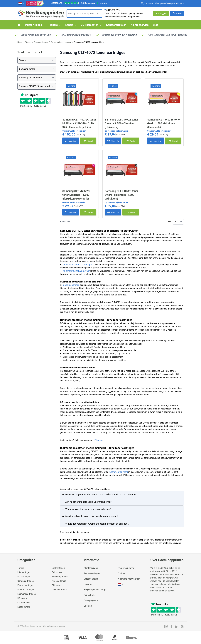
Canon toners (24, 603)
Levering (88, 584)
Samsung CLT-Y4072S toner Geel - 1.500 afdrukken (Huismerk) (164, 123)
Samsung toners (41, 42)
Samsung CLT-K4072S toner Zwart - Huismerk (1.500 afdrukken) (121, 195)
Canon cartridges (26, 581)
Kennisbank (89, 595)
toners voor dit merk (118, 472)
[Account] (161, 14)
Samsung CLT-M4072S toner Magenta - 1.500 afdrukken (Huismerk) (76, 195)
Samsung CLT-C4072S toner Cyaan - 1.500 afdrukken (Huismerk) (121, 123)
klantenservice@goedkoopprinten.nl (123, 17)
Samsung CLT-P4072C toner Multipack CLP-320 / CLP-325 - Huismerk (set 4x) (79, 123)
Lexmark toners (59, 590)
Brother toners (59, 568)
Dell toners (57, 572)
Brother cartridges (26, 590)
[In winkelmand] (88, 141)
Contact (180, 3)
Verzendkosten (91, 579)
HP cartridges (24, 577)
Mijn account (147, 3)
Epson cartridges (25, 585)
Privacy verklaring (126, 568)
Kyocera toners (59, 581)
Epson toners (24, 607)
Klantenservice (91, 568)
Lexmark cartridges (27, 594)
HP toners (98, 440)
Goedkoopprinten (71, 285)
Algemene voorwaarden (129, 579)
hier (130, 72)
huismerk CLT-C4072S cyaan (77, 271)
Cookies (121, 573)
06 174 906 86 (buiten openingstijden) (125, 13)
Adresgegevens (91, 600)
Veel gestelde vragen (165, 3)
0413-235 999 (113, 10)
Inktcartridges (24, 572)
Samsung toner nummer (61, 42)
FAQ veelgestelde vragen (95, 590)
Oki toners (57, 585)
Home (20, 42)
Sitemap (88, 606)
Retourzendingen (92, 573)
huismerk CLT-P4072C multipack (78, 264)
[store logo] (41, 14)
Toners (28, 42)
